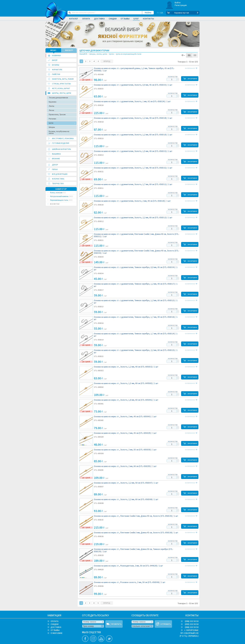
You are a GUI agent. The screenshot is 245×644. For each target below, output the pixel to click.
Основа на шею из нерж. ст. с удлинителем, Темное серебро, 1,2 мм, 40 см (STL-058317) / (136, 285)
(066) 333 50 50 (192, 627)
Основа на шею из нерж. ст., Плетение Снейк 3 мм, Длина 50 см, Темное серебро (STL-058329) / (134, 550)
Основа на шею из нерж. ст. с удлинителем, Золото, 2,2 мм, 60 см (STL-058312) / (133, 218)
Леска (51, 110)
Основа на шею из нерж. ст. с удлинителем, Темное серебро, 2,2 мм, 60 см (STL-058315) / (136, 351)
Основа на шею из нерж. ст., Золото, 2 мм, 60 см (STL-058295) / (125, 466)
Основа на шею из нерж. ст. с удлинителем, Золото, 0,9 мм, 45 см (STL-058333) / (133, 85)
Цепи (51, 123)
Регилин (52, 119)
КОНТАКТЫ (192, 616)
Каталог (74, 19)
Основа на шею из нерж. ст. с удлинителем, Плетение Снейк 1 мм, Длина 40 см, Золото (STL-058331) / (137, 235)
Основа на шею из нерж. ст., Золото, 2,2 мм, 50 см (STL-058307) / (126, 483)
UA (162, 13)
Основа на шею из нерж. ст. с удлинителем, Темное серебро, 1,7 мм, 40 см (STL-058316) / (136, 318)
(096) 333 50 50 (192, 621)
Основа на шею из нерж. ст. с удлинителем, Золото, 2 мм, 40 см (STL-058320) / (132, 201)
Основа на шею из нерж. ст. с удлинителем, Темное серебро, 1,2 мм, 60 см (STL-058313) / (136, 302)
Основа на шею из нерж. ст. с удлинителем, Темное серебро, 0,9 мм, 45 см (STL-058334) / (136, 269)
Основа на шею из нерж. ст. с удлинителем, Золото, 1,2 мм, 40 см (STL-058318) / (133, 118)
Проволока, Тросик (57, 115)
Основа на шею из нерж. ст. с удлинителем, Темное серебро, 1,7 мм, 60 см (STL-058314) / (136, 335)
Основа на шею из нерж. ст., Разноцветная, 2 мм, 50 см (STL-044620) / (128, 566)
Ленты (51, 106)
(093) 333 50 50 (192, 624)
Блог (136, 19)
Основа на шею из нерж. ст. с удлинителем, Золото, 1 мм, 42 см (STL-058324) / (132, 102)
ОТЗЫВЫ (55, 630)
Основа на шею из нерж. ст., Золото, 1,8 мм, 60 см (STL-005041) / (126, 400)
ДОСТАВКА (56, 627)
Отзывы (125, 19)
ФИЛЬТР (69, 50)
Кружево (53, 102)
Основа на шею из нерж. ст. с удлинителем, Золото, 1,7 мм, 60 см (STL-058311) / (133, 185)
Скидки (113, 19)
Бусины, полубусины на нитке (59, 132)
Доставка (99, 19)
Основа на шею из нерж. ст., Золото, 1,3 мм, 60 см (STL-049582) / (126, 383)
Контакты (148, 19)
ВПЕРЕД (107, 61)
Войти (178, 3)
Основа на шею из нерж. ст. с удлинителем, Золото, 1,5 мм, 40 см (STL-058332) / (133, 151)
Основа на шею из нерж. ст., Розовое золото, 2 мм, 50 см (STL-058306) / (130, 582)
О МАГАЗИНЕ (57, 633)
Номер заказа (90, 622)
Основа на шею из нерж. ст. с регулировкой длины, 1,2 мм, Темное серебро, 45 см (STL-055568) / (134, 70)
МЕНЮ (53, 50)
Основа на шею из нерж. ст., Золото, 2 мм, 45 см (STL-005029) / (125, 433)
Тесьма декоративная (58, 98)
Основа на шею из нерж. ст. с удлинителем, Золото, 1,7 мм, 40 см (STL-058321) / (133, 168)
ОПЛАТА (55, 621)
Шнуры (52, 127)
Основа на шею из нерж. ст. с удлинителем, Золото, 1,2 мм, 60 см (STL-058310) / (133, 135)
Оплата (86, 19)
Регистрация (181, 5)
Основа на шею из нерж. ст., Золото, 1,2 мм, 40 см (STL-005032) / (126, 367)
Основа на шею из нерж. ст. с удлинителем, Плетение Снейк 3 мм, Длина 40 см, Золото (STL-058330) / (137, 252)
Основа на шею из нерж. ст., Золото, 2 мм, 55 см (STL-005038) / (125, 450)
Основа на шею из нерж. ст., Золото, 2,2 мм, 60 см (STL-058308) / (126, 500)
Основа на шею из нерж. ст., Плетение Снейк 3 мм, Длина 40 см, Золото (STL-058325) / (136, 516)
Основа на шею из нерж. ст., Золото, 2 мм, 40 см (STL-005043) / (125, 417)
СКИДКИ (55, 624)
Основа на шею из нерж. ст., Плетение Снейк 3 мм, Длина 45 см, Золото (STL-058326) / (136, 533)
